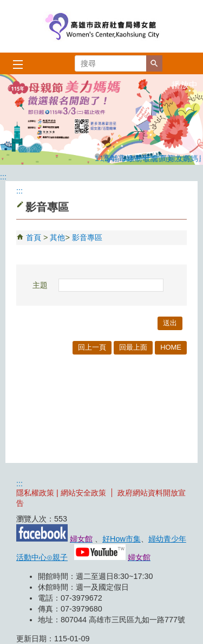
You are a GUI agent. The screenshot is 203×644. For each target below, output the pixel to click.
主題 (40, 285)
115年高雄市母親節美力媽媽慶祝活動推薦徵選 (97, 156)
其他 (57, 237)
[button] (154, 63)
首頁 (34, 237)
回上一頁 (92, 347)
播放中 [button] (185, 85)
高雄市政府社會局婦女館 (102, 26)
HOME (171, 347)
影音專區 (87, 237)
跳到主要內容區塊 (6, 6)
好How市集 (122, 539)
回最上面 (133, 347)
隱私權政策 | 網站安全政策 (61, 493)
